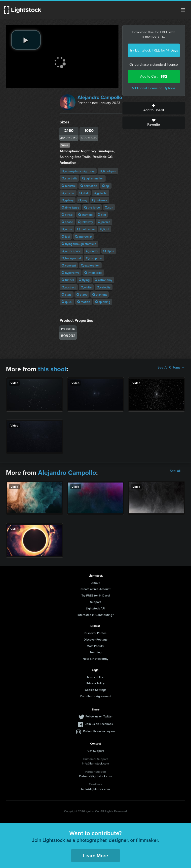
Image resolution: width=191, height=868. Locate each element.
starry (82, 295)
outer (67, 229)
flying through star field (79, 244)
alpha (109, 251)
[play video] (26, 40)
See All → (177, 471)
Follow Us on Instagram (99, 731)
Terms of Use (96, 677)
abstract (69, 287)
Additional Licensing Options (154, 88)
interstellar (93, 273)
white (86, 287)
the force (92, 207)
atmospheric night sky (78, 171)
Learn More (95, 855)
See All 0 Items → (171, 368)
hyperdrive (71, 273)
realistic (69, 186)
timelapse (108, 171)
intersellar (83, 237)
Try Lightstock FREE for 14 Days (154, 50)
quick (67, 302)
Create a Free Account (95, 589)
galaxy (68, 200)
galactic (100, 193)
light (105, 229)
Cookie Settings (96, 690)
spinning (103, 302)
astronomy (103, 280)
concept (69, 265)
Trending (96, 652)
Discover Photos (95, 633)
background (71, 258)
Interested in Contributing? (96, 615)
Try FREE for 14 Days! (96, 595)
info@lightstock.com (95, 763)
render (92, 251)
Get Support (96, 751)
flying (84, 280)
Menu (183, 10)
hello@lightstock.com (95, 789)
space (67, 222)
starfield (85, 215)
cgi (106, 186)
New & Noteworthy (95, 659)
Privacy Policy (95, 683)
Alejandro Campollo (100, 97)
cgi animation (93, 178)
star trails (69, 178)
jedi (66, 237)
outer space (71, 251)
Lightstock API (95, 608)
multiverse (86, 229)
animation (89, 186)
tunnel (68, 280)
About (95, 583)
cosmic (68, 193)
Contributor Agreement (96, 696)
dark (84, 193)
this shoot (52, 369)
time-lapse (70, 207)
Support (95, 602)
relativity (85, 222)
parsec (104, 222)
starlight (100, 295)
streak (67, 215)
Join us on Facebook (99, 724)
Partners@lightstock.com (95, 776)
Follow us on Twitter (99, 716)
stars (67, 295)
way (83, 200)
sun (109, 207)
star (102, 215)
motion (84, 302)
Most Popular (95, 646)
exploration (90, 265)
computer (94, 258)
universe (100, 200)
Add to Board (154, 108)
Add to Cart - (154, 77)
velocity (104, 287)
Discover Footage (96, 639)
